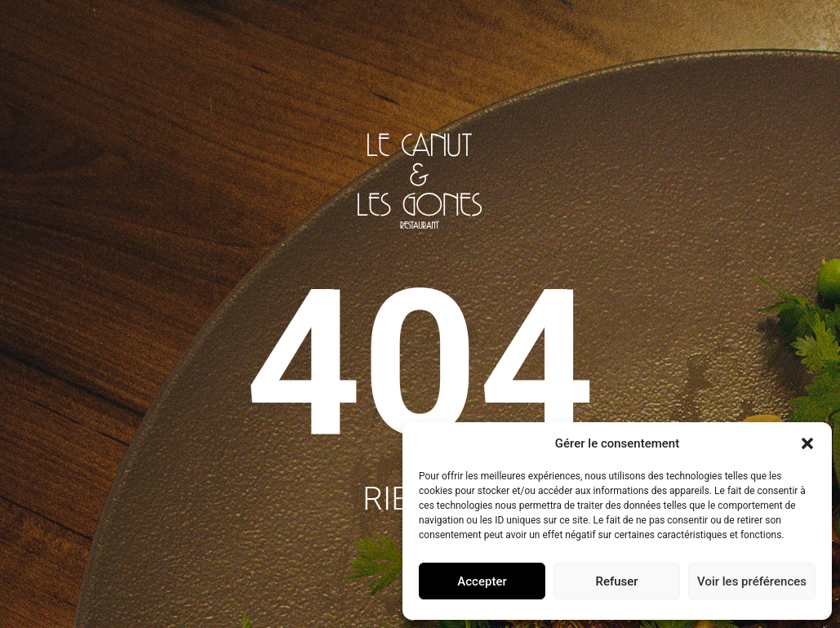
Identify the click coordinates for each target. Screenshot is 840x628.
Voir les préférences (752, 581)
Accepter (482, 581)
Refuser (616, 581)
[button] (807, 443)
